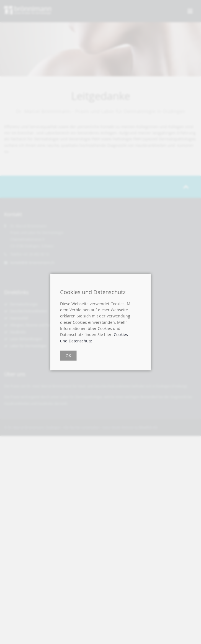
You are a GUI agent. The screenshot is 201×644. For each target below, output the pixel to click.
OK (68, 356)
